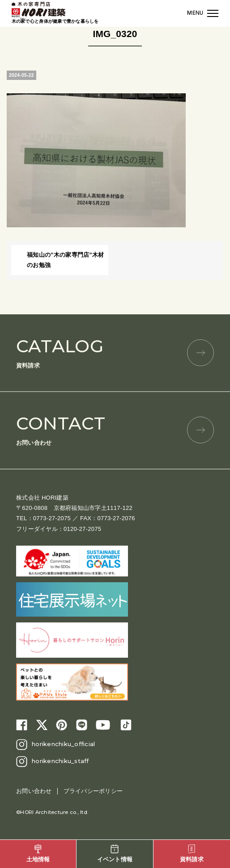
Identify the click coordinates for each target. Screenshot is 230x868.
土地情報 (38, 853)
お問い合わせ (115, 429)
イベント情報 (115, 853)
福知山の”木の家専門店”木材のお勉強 (66, 260)
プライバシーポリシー (93, 791)
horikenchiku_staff (60, 761)
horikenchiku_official (63, 744)
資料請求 (115, 352)
